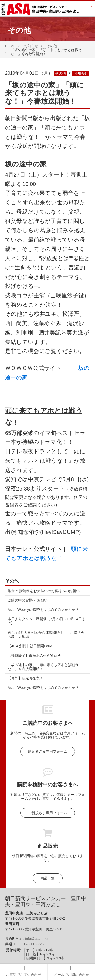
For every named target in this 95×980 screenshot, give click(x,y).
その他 (52, 46)
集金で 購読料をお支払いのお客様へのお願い (44, 591)
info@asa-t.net (37, 939)
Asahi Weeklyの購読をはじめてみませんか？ (43, 610)
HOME (10, 46)
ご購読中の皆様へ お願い (28, 600)
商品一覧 (48, 878)
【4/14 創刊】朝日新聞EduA (30, 646)
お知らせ (31, 46)
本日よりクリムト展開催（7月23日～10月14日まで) (46, 621)
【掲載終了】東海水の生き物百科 (34, 655)
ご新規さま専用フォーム (48, 813)
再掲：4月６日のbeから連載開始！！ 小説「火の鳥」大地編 (46, 635)
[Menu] (92, 9)
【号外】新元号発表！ (25, 678)
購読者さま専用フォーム (48, 751)
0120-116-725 (33, 944)
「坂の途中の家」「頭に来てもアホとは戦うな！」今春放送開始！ (43, 667)
